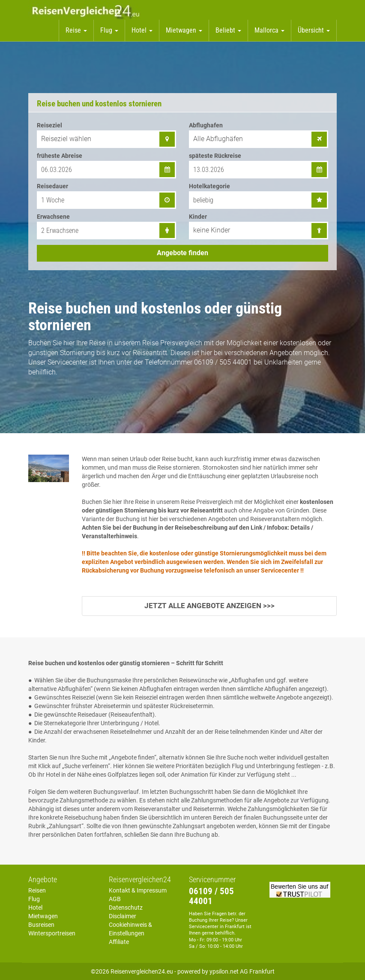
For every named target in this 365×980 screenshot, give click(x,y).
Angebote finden (182, 253)
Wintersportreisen (52, 933)
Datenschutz (126, 908)
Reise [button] (76, 30)
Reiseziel (49, 125)
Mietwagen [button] (184, 30)
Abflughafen (206, 125)
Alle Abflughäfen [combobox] (218, 139)
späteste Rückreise (215, 156)
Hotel (35, 908)
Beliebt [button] (228, 30)
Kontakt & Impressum (138, 890)
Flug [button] (109, 30)
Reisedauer (52, 186)
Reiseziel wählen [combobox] (66, 139)
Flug (34, 899)
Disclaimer (123, 916)
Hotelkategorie (209, 186)
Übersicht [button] (314, 30)
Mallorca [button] (269, 30)
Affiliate (119, 942)
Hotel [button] (142, 30)
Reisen (37, 890)
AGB (115, 899)
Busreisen (41, 925)
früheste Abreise (60, 156)
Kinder (198, 217)
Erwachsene (53, 217)
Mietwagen (43, 916)
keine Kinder (212, 230)
